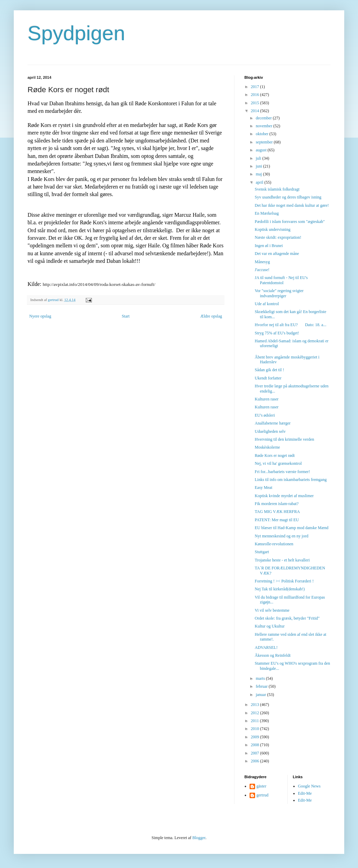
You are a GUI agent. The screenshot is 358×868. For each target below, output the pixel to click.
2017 (256, 87)
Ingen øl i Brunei (269, 246)
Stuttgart (262, 552)
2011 (256, 721)
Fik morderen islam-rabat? (277, 504)
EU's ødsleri (265, 415)
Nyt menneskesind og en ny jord (282, 536)
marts (261, 678)
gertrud (262, 795)
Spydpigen (76, 33)
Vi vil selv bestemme (272, 610)
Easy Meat (264, 487)
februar (262, 686)
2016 (256, 95)
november (265, 126)
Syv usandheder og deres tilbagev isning (288, 197)
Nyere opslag (40, 316)
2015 (256, 103)
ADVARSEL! (266, 647)
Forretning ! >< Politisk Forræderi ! (284, 581)
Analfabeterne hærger (273, 423)
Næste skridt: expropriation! (278, 237)
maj (259, 174)
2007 (256, 753)
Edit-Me (305, 793)
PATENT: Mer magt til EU (277, 520)
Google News (309, 786)
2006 (256, 761)
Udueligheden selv (270, 431)
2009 (256, 737)
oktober (263, 134)
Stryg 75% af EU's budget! (277, 333)
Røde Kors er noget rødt (275, 456)
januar (261, 695)
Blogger (199, 838)
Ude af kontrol (267, 304)
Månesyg (262, 262)
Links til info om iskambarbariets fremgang (291, 480)
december (264, 118)
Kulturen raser (267, 399)
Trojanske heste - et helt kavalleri (282, 560)
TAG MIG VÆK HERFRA (277, 512)
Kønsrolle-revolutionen (274, 544)
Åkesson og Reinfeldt (273, 655)
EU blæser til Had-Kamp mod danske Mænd (292, 528)
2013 (256, 705)
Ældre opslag (211, 316)
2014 (256, 111)
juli (259, 158)
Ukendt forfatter (268, 378)
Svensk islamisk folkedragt (277, 189)
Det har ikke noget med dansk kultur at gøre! (292, 205)
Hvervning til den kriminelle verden (285, 439)
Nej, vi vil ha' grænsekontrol (278, 463)
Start (126, 316)
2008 (256, 745)
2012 (256, 713)
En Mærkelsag (267, 213)
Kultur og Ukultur (270, 626)
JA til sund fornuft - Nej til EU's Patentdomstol (281, 280)
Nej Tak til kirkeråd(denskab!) (280, 589)
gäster (261, 786)
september (265, 142)
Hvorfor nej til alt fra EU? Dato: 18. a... (291, 325)
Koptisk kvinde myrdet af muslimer (284, 496)
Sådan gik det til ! (269, 370)
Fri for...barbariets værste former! (282, 472)
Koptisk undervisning (273, 229)
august (262, 150)
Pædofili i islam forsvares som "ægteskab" (290, 222)
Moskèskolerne (267, 447)
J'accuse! (262, 270)
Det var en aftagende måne (277, 254)
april (260, 182)
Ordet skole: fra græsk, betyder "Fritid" (287, 618)
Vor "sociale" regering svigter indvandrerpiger (279, 293)
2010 (256, 729)
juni (260, 166)
